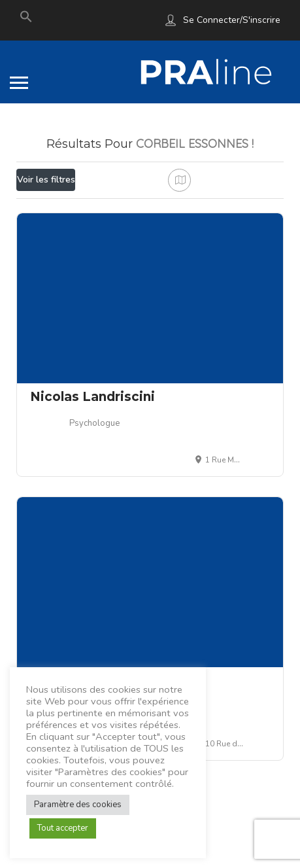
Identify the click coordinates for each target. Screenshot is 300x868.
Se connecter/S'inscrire (232, 20)
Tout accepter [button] (63, 828)
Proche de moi (86, 208)
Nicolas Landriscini (92, 433)
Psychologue (94, 459)
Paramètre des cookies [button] (78, 805)
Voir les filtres (46, 180)
